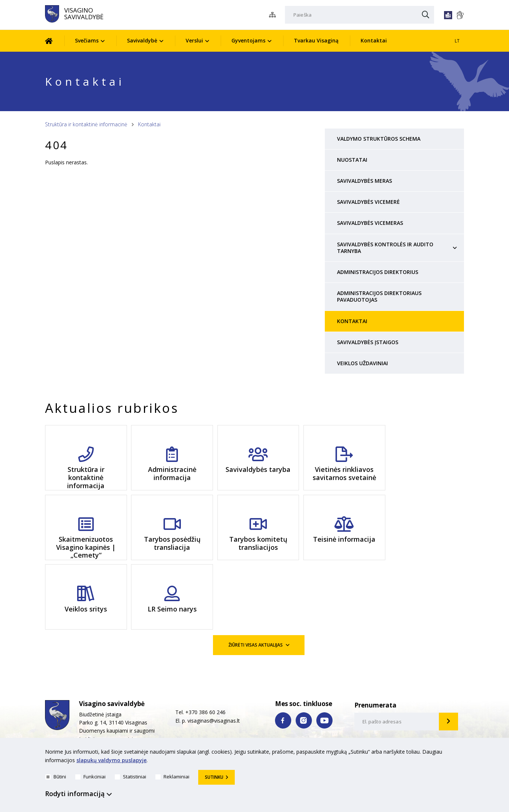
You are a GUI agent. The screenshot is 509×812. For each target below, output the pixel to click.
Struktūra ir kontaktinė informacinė (86, 124)
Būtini (56, 777)
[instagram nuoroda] (304, 658)
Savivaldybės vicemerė (368, 202)
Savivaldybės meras (364, 181)
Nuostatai (352, 160)
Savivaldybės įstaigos (368, 342)
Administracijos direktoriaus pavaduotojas (379, 296)
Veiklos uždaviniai (362, 363)
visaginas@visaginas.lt (214, 659)
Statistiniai (130, 777)
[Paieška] (360, 15)
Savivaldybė (142, 40)
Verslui (194, 40)
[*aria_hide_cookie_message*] (462, 753)
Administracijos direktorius (378, 272)
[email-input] (397, 660)
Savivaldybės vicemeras (370, 223)
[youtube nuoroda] (324, 658)
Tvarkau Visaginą (316, 40)
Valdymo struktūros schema (379, 139)
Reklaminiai (172, 777)
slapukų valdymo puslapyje (111, 760)
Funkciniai (90, 777)
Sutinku (214, 777)
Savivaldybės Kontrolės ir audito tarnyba (385, 248)
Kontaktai (374, 40)
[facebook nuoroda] (283, 658)
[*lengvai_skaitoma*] (448, 15)
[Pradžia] (54, 41)
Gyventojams (248, 40)
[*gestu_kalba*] (460, 15)
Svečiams (87, 40)
